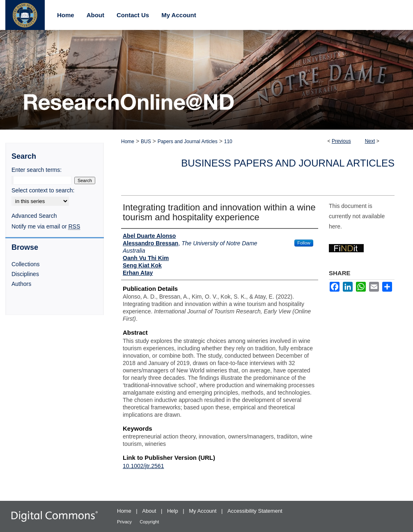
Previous (341, 141)
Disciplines (25, 274)
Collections (25, 264)
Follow (304, 243)
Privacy (125, 522)
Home (128, 142)
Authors (21, 284)
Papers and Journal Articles (188, 142)
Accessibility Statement (255, 511)
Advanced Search (34, 216)
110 (228, 142)
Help (173, 511)
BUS (146, 142)
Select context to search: (43, 190)
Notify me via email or (46, 226)
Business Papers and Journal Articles (288, 163)
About (150, 511)
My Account (203, 511)
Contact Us (133, 15)
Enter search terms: (37, 170)
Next (370, 141)
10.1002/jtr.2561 (143, 466)
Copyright (149, 522)
